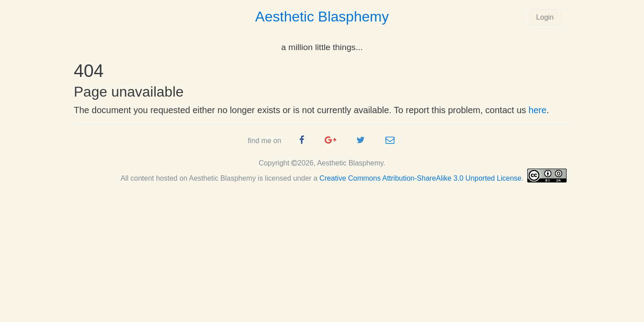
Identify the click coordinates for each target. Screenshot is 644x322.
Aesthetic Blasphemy (322, 17)
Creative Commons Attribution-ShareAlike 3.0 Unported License (420, 178)
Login (545, 17)
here (538, 110)
